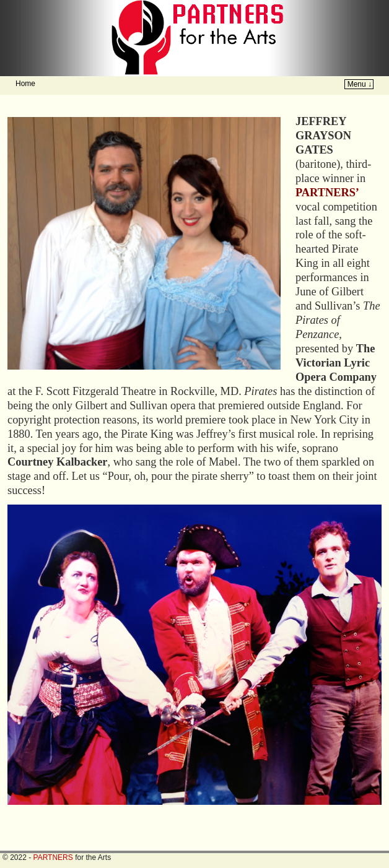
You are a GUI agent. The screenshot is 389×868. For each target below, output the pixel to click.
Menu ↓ (360, 84)
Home (25, 84)
